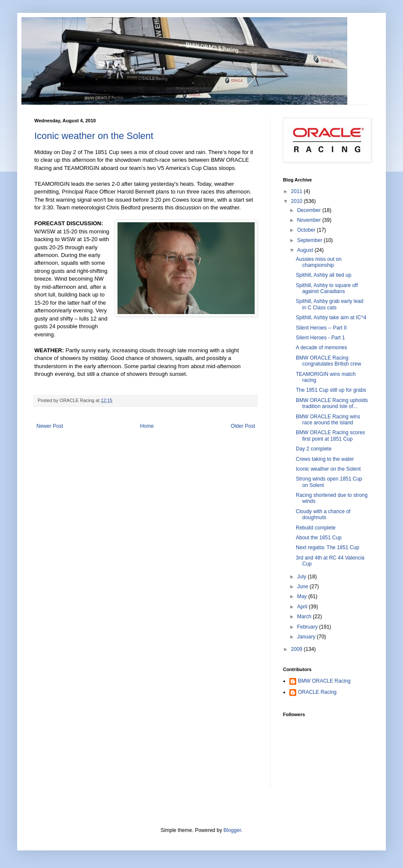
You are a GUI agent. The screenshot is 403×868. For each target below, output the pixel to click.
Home (147, 426)
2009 (298, 649)
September (310, 240)
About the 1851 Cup (319, 538)
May (303, 596)
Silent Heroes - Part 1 (320, 338)
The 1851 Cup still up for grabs (331, 390)
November (310, 220)
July (302, 577)
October (307, 230)
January (307, 637)
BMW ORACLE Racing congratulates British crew (328, 361)
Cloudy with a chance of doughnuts (323, 514)
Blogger (232, 830)
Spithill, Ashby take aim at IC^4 (331, 318)
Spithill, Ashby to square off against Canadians (327, 288)
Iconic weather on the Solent (94, 136)
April (303, 607)
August (306, 250)
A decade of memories (321, 348)
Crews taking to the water (325, 459)
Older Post (243, 426)
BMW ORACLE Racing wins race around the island (328, 420)
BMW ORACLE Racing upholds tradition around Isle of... (332, 403)
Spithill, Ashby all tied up (323, 275)
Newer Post (50, 426)
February (308, 627)
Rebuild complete (316, 528)
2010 (298, 201)
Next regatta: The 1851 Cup (328, 547)
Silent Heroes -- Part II (321, 328)
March (305, 617)
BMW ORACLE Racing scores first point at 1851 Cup (330, 436)
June (303, 587)
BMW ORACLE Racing (324, 681)
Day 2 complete (314, 449)
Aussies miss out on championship (319, 262)
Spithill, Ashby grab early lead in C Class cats (329, 304)
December (310, 210)
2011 (298, 191)
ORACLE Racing (317, 692)
